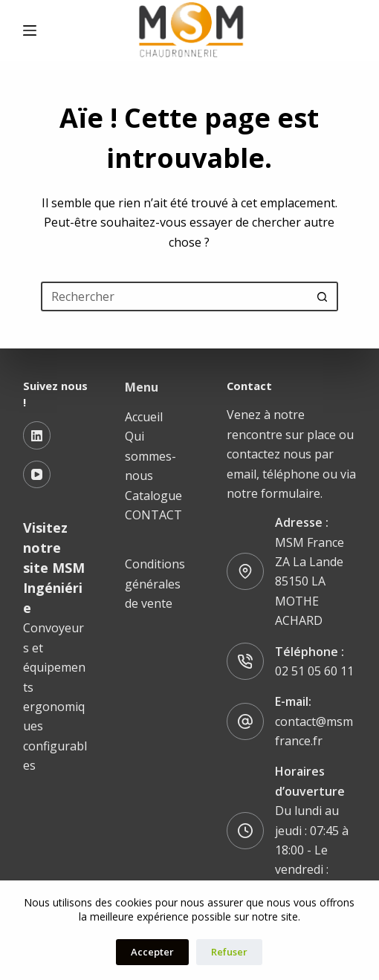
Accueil (144, 417)
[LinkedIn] (37, 435)
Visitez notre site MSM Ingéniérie (54, 568)
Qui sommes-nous (150, 456)
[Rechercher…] (175, 296)
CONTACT (153, 515)
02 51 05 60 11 (314, 671)
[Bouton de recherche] (323, 296)
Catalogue (153, 496)
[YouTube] (37, 475)
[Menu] (30, 30)
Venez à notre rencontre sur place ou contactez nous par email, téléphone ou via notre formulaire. (291, 454)
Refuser (229, 952)
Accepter (152, 952)
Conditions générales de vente (155, 584)
